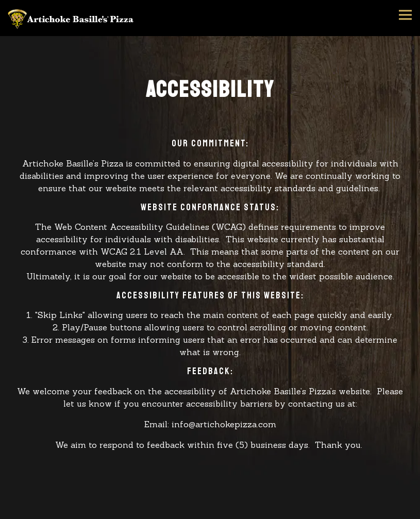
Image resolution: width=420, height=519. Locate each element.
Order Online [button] (210, 511)
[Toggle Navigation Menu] (405, 15)
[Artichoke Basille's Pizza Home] (72, 18)
